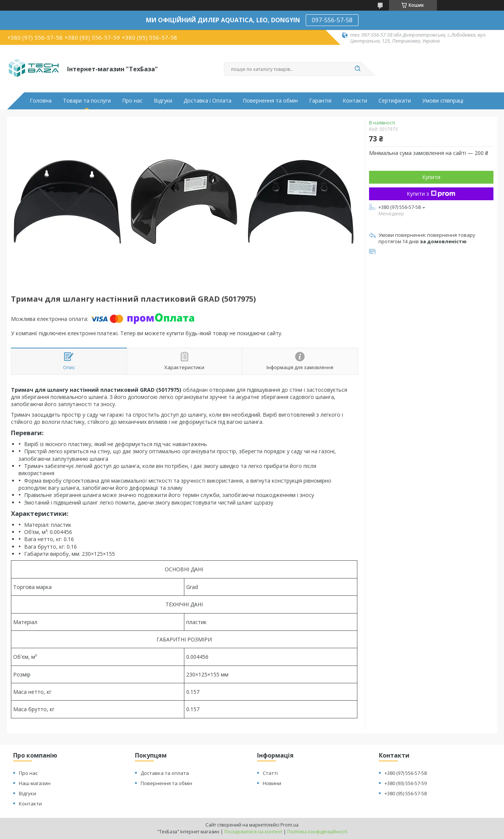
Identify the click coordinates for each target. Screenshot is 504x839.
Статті (270, 773)
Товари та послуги (87, 101)
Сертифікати (395, 101)
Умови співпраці (443, 101)
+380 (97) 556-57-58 (406, 773)
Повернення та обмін (270, 101)
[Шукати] (358, 69)
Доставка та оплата (165, 773)
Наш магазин (35, 783)
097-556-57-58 (332, 20)
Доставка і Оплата (208, 101)
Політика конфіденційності (317, 832)
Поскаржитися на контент (253, 832)
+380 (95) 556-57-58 (406, 793)
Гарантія (320, 101)
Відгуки (163, 101)
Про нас (132, 101)
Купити (431, 177)
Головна (41, 101)
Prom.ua (290, 825)
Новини (272, 783)
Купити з (431, 194)
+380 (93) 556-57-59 (406, 783)
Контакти (355, 101)
